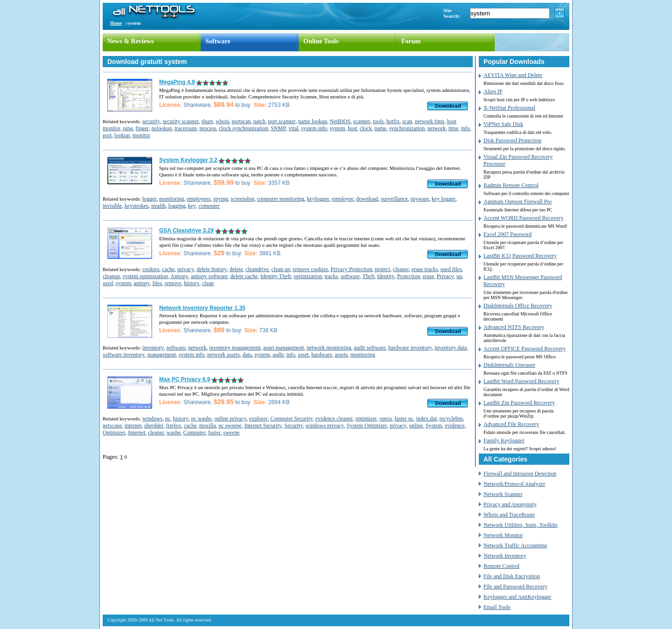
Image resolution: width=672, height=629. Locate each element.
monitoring (171, 199)
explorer (259, 419)
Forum (411, 41)
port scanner (282, 121)
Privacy (445, 276)
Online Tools (321, 41)
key (192, 206)
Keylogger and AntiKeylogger (517, 597)
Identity (386, 276)
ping (128, 128)
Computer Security (291, 419)
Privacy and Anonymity (510, 504)
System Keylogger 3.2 (188, 160)
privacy (186, 269)
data (247, 355)
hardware (322, 355)
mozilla (208, 426)
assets (341, 355)
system (337, 128)
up (459, 276)
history (192, 283)
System (434, 426)
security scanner (181, 121)
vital (293, 128)
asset (303, 355)
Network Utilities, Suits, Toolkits (521, 525)
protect (382, 269)
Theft (369, 276)
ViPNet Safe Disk (503, 124)
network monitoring (329, 348)
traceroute (186, 128)
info (465, 128)
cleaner (401, 269)
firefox (174, 426)
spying (221, 199)
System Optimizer (367, 426)
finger (142, 128)
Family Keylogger (504, 440)
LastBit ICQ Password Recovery (520, 256)
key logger (444, 199)
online (416, 426)
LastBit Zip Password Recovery (519, 403)
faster (214, 433)
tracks (332, 276)
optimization (308, 276)
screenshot (242, 199)
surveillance (394, 199)
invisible (112, 206)
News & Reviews (131, 41)
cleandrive (257, 269)
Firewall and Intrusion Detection (520, 474)
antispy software (209, 276)
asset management (284, 348)
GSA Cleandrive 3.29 (186, 231)
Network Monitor (503, 535)
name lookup (313, 121)
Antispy (179, 276)
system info (314, 128)
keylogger (318, 199)
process (208, 128)
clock (366, 128)
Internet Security (263, 426)
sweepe (231, 433)
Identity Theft (276, 276)
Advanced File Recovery (511, 424)
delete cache (244, 276)
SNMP (278, 128)
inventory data (451, 348)
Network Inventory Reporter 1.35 (202, 308)
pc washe (201, 419)
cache (168, 269)
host (352, 128)
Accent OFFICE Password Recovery (525, 349)
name (380, 128)
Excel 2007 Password (507, 234)
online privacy (230, 419)
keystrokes (136, 206)
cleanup (111, 276)
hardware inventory (410, 348)
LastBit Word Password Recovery (521, 381)
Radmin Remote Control (511, 185)
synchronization (407, 128)
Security (294, 426)
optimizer (366, 419)
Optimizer (114, 433)
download (367, 199)
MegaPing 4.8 (177, 82)
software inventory (124, 355)
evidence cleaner (334, 419)
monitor (141, 135)
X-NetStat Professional (509, 108)
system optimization (145, 276)
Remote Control (501, 566)
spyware (420, 199)
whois (222, 121)
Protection (409, 276)
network (437, 128)
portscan (241, 121)
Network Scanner (503, 494)
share (207, 121)
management (162, 355)
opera (386, 419)
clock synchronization (244, 128)
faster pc (404, 419)
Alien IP (493, 91)
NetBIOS (340, 121)
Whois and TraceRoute (509, 515)
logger (150, 199)
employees (199, 199)
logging (177, 206)
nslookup (162, 128)
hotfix (393, 121)
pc (168, 419)
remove (173, 283)
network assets (224, 355)
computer (209, 206)
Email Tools (497, 607)
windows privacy (325, 426)
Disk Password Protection (512, 140)
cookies (151, 269)
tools (378, 121)
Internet (136, 433)
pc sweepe (230, 426)
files (157, 283)
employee (343, 199)
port (107, 135)
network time (430, 121)
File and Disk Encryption (512, 576)
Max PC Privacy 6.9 (185, 379)
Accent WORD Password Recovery (523, 218)
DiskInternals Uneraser (509, 365)
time (453, 128)
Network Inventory (505, 556)
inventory (153, 348)
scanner (362, 121)
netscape (112, 426)
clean (208, 283)
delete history (212, 269)
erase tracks (425, 269)
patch (259, 121)
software (350, 276)
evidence (455, 426)
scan (407, 121)
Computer (195, 433)
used (108, 283)
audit (278, 355)
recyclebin (451, 419)
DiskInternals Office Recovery (518, 306)
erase (429, 276)
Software (218, 41)
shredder (154, 426)
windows (152, 419)
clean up (281, 269)
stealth (158, 206)
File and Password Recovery (515, 587)
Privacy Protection (351, 269)
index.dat (427, 419)
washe (174, 433)
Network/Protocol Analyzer (514, 484)
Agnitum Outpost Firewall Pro (518, 202)
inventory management (235, 348)
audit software (370, 348)
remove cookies (310, 269)
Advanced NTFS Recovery (514, 327)
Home (116, 23)
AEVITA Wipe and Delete (513, 75)
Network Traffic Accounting (515, 545)
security (151, 121)
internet (133, 426)
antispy (142, 283)
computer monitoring (280, 199)
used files (451, 269)
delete (236, 269)
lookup (122, 135)
